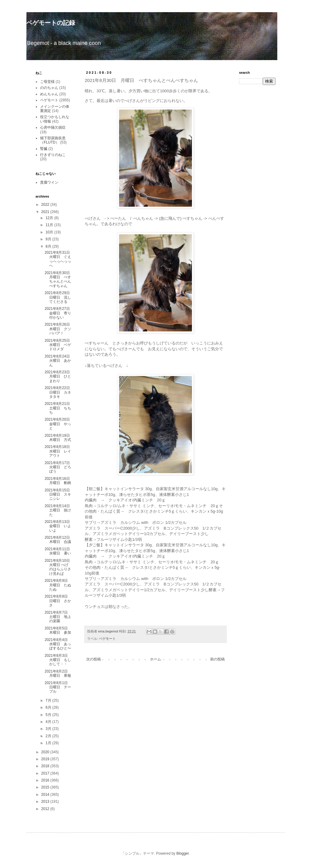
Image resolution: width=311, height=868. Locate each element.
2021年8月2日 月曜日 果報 (58, 673)
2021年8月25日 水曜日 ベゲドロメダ (59, 345)
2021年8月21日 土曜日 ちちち (59, 408)
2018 (46, 766)
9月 (49, 239)
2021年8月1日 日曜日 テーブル (58, 687)
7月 (49, 700)
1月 (49, 743)
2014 (46, 795)
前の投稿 (217, 659)
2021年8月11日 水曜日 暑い (59, 551)
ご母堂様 (47, 82)
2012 (46, 809)
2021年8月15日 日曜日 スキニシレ (59, 495)
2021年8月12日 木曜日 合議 (59, 540)
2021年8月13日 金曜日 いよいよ (59, 526)
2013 (46, 802)
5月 (49, 715)
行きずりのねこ (53, 155)
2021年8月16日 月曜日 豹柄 (59, 481)
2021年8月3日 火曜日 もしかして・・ (58, 660)
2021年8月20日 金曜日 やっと (59, 424)
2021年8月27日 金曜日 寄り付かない (59, 313)
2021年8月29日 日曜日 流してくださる (59, 297)
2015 (46, 787)
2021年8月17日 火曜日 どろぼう (59, 467)
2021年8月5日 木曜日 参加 (58, 630)
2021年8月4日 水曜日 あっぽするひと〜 (58, 644)
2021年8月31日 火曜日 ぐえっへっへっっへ (59, 259)
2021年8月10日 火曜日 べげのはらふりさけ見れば (59, 567)
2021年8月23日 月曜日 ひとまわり (59, 376)
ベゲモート (107, 639)
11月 (50, 225)
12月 (50, 218)
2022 (46, 205)
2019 (46, 759)
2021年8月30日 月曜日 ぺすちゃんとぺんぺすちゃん (59, 279)
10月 (50, 232)
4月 (49, 722)
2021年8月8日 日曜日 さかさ (58, 601)
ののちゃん (49, 88)
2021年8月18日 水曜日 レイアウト (59, 451)
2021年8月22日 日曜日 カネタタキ (58, 392)
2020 (46, 752)
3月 (49, 729)
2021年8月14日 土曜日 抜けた (59, 510)
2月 (49, 736)
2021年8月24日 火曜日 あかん (59, 361)
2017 (46, 773)
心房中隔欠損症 (53, 127)
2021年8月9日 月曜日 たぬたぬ (58, 585)
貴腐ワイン (49, 182)
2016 (46, 780)
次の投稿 (94, 659)
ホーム (155, 659)
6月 (49, 707)
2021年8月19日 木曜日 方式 (59, 438)
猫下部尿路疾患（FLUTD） (53, 140)
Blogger (183, 853)
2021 (46, 212)
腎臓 (44, 149)
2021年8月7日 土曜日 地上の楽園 (58, 617)
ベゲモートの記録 (51, 23)
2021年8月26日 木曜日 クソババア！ (59, 329)
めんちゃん (49, 94)
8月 (49, 246)
